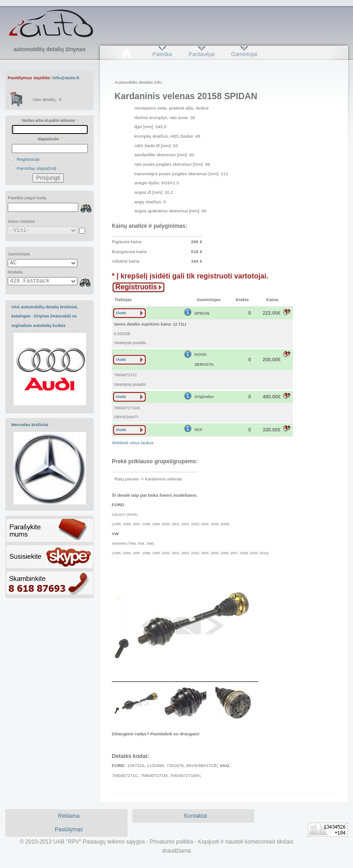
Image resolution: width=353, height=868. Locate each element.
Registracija (28, 159)
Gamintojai (244, 54)
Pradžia (126, 54)
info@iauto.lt (66, 78)
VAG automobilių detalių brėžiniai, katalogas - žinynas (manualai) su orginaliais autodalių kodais (45, 316)
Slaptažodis (50, 139)
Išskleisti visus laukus (133, 443)
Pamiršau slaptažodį (37, 168)
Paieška (162, 54)
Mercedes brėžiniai (30, 425)
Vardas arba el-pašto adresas (50, 120)
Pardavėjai (202, 54)
